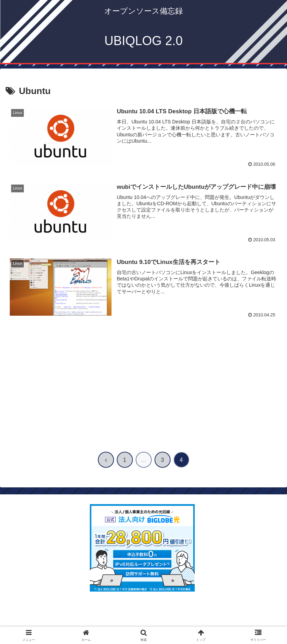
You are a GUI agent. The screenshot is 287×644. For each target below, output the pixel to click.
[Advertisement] (144, 385)
